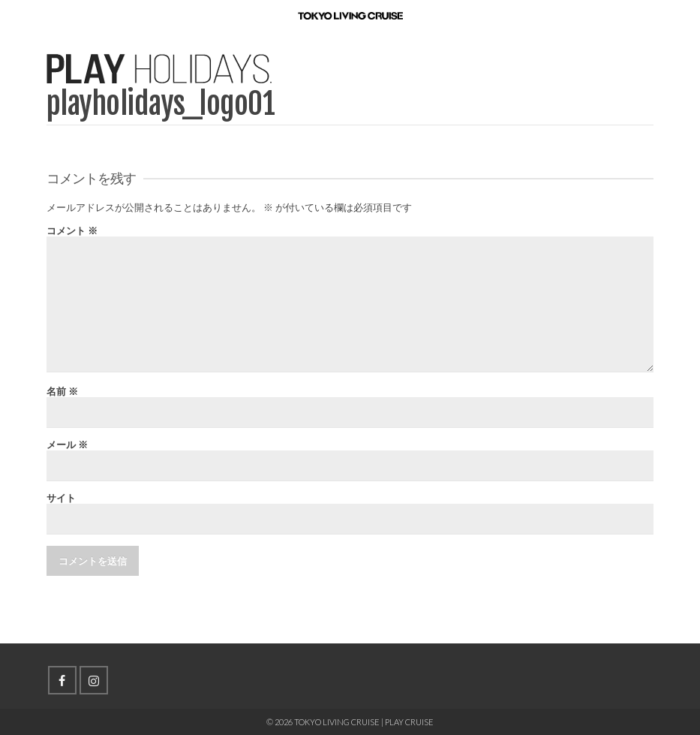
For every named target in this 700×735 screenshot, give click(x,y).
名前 (62, 392)
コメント (72, 231)
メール (67, 445)
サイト (61, 498)
